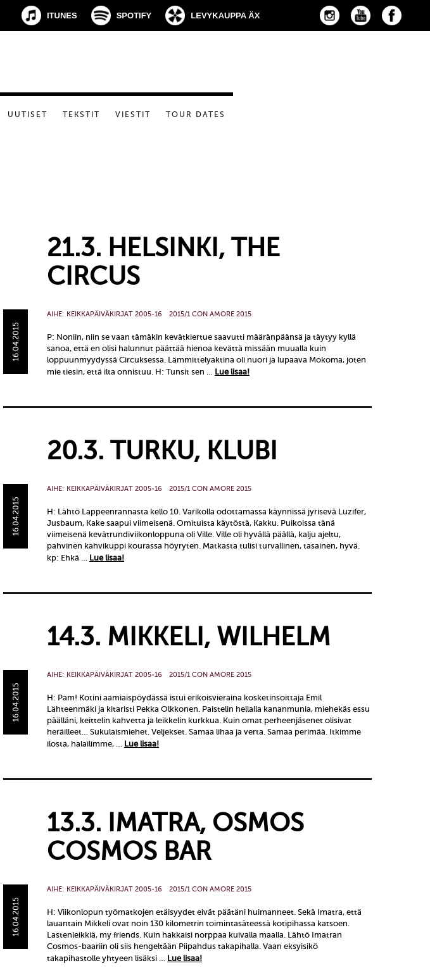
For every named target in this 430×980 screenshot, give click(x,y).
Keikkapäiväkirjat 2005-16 (114, 314)
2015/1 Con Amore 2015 (210, 314)
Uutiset (28, 115)
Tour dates (196, 115)
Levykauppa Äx (225, 16)
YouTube (361, 16)
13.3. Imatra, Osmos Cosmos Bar (175, 837)
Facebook (392, 16)
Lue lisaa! (232, 372)
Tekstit (81, 115)
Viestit (133, 115)
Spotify (134, 16)
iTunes (62, 16)
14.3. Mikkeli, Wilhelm (189, 637)
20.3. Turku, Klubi (162, 451)
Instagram (330, 16)
